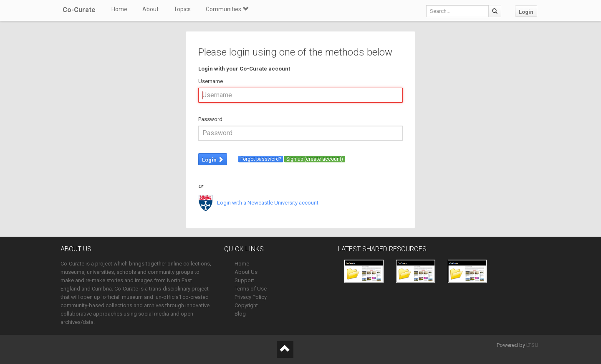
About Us (246, 272)
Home (119, 9)
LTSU (532, 345)
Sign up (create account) (315, 159)
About (150, 9)
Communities (227, 9)
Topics (182, 9)
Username (211, 81)
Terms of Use (251, 289)
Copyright (246, 305)
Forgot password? (261, 159)
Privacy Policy (251, 297)
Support (244, 280)
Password (210, 119)
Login (526, 12)
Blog (240, 314)
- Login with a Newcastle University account (258, 203)
